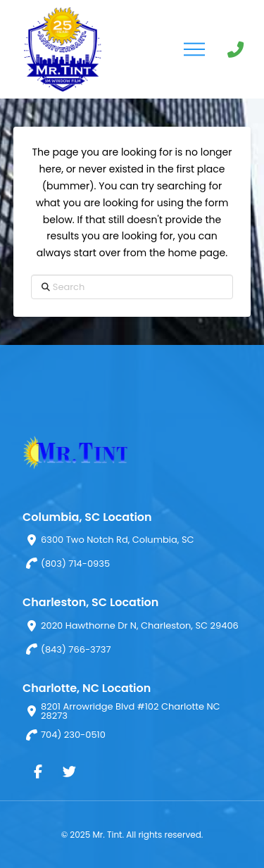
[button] (194, 49)
